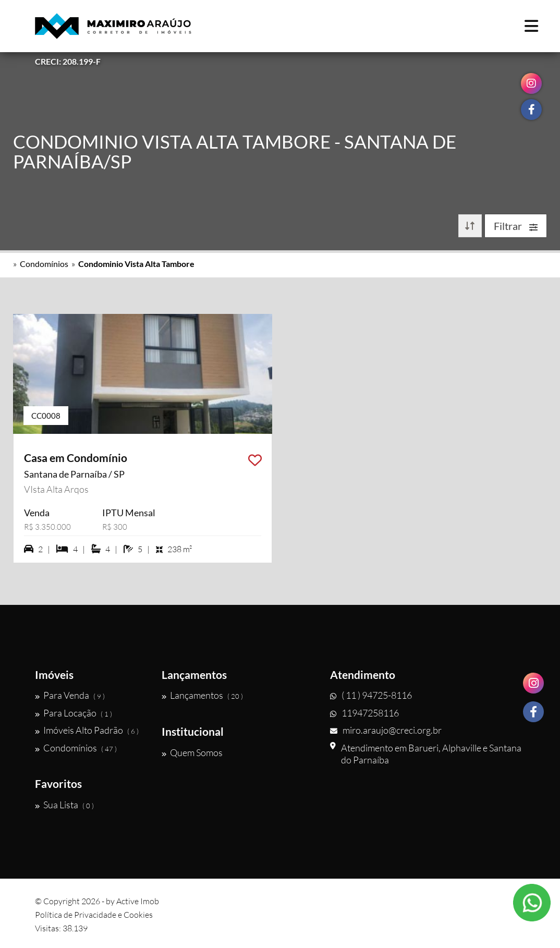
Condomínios (44, 264)
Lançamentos (202, 695)
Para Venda (70, 695)
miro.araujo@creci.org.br (386, 730)
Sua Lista (64, 805)
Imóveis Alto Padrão (87, 730)
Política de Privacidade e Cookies (94, 915)
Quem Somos (192, 752)
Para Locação (74, 713)
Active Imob (138, 901)
